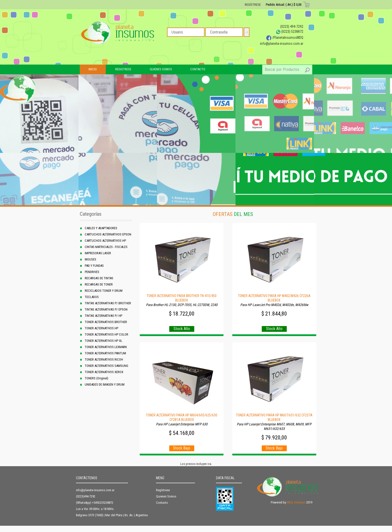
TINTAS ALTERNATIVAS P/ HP (103, 316)
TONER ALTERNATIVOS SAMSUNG (106, 366)
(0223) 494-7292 (292, 27)
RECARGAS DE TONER (99, 284)
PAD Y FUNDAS (94, 266)
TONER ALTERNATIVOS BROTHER (106, 322)
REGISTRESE (123, 69)
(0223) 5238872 (289, 32)
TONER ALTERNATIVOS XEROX (104, 372)
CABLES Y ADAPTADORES (101, 228)
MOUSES (90, 259)
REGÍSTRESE (253, 5)
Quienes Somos (166, 496)
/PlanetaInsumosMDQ (285, 38)
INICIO (93, 69)
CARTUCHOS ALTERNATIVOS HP (105, 241)
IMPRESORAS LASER (98, 253)
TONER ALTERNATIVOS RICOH (104, 359)
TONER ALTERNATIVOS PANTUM (105, 353)
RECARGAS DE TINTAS (99, 278)
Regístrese (163, 490)
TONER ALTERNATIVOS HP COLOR (106, 334)
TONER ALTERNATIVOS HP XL (103, 341)
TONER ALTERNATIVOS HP (101, 328)
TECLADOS (92, 297)
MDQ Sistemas (296, 502)
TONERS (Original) (96, 378)
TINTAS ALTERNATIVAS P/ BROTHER (108, 303)
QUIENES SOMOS (161, 69)
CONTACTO (198, 69)
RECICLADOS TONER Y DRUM (104, 291)
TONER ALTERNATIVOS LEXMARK (106, 347)
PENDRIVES (92, 272)
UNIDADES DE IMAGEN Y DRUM (105, 384)
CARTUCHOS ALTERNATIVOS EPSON (108, 234)
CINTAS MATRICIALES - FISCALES (106, 247)
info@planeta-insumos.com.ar (282, 44)
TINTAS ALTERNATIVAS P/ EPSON (106, 309)
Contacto (162, 503)
